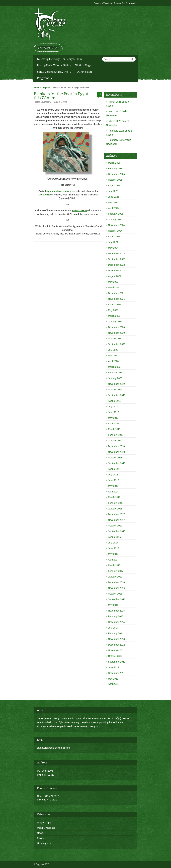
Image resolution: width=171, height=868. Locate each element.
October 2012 (115, 656)
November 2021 (116, 299)
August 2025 (115, 185)
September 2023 (117, 259)
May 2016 (113, 605)
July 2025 (113, 191)
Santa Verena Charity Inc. (53, 72)
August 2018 (115, 469)
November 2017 (116, 520)
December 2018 (116, 446)
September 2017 (117, 531)
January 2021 (115, 322)
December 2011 (116, 673)
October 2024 (115, 231)
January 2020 (115, 378)
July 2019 (113, 407)
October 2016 (115, 594)
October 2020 (115, 339)
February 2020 (116, 373)
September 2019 (117, 395)
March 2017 (114, 565)
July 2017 (113, 543)
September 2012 (117, 662)
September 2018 (117, 463)
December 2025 (116, 174)
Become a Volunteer (103, 3)
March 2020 (114, 367)
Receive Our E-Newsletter (126, 3)
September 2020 (117, 344)
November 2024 (116, 225)
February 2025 (116, 214)
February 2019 (116, 435)
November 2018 (116, 452)
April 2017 (113, 560)
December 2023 (116, 253)
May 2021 (113, 310)
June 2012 (113, 667)
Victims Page (83, 65)
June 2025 (113, 197)
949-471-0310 (79, 210)
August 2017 (115, 537)
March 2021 (114, 316)
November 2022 (116, 270)
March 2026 (114, 163)
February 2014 (116, 633)
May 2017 (113, 554)
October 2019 (115, 390)
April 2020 (113, 361)
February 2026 (116, 168)
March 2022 (114, 287)
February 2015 (116, 616)
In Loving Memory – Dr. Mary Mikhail (60, 59)
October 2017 (115, 526)
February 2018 (116, 503)
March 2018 (114, 497)
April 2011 (113, 684)
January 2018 (115, 509)
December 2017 (116, 514)
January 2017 (115, 577)
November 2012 (116, 650)
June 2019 (113, 412)
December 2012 (116, 645)
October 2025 (115, 180)
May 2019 (113, 418)
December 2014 (116, 622)
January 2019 (115, 441)
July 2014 (113, 628)
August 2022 (115, 276)
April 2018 (113, 492)
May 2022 (113, 282)
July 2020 (113, 350)
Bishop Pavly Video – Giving (54, 65)
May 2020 (113, 356)
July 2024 (113, 242)
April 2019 (113, 424)
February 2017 (116, 571)
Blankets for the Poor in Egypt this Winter (61, 96)
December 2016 (116, 582)
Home (36, 88)
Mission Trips (44, 823)
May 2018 (113, 486)
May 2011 (113, 679)
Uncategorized (45, 843)
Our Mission (84, 72)
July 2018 (113, 475)
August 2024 (115, 236)
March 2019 (114, 429)
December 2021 (116, 293)
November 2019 (116, 384)
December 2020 (116, 327)
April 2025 (113, 208)
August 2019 (115, 401)
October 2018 (115, 458)
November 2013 (116, 639)
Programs (44, 79)
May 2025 (113, 202)
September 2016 (117, 599)
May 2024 (113, 248)
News (40, 833)
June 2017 (113, 548)
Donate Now (46, 195)
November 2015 (116, 611)
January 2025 (115, 219)
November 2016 (116, 588)
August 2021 (115, 305)
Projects (46, 88)
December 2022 (116, 265)
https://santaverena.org (58, 191)
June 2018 (113, 480)
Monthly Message (46, 828)
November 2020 (116, 333)
